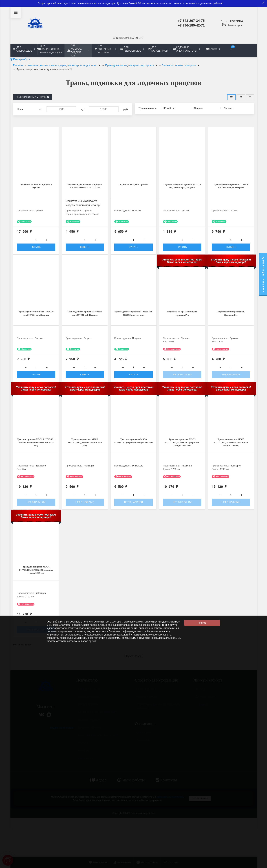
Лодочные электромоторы (186, 49)
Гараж (213, 49)
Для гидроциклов (132, 49)
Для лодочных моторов (105, 49)
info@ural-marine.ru (128, 38)
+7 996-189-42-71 (191, 25)
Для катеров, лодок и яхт (78, 51)
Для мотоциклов (159, 49)
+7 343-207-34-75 (191, 21)
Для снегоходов (24, 49)
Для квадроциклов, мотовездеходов (51, 49)
